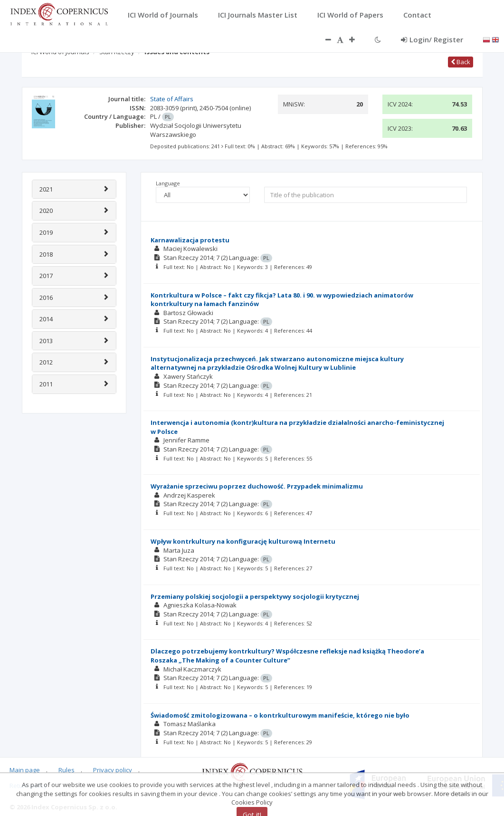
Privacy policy (113, 770)
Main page (25, 770)
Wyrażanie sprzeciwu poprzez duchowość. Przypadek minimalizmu (257, 486)
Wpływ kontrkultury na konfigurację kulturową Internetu (243, 541)
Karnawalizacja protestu (190, 240)
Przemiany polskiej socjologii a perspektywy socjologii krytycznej (255, 596)
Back (461, 62)
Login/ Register (432, 39)
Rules (67, 770)
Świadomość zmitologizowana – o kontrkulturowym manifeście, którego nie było (280, 715)
